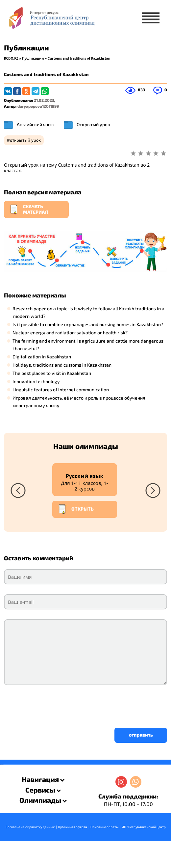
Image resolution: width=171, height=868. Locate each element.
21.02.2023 (44, 100)
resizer (3, 765)
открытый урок (25, 140)
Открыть (76, 509)
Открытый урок (93, 124)
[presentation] (54, 705)
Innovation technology (36, 381)
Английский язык (35, 124)
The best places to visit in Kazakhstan (52, 373)
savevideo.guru (1, 765)
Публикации (33, 58)
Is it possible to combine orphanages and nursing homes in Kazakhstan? (88, 324)
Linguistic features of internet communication (61, 390)
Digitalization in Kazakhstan (42, 357)
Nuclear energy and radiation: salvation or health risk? (70, 333)
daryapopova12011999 (38, 106)
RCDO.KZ (11, 58)
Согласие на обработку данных (30, 827)
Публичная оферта (73, 827)
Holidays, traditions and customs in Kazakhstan (62, 365)
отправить (141, 735)
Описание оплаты (104, 827)
